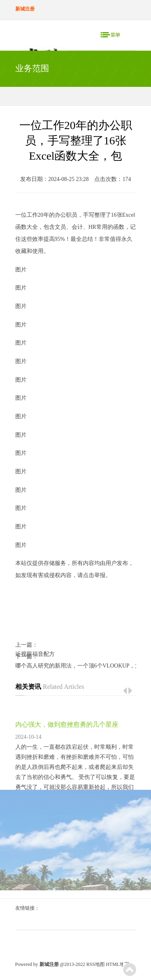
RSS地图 (96, 964)
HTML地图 (118, 964)
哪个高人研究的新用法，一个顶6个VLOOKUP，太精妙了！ (76, 666)
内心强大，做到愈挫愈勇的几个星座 (67, 724)
